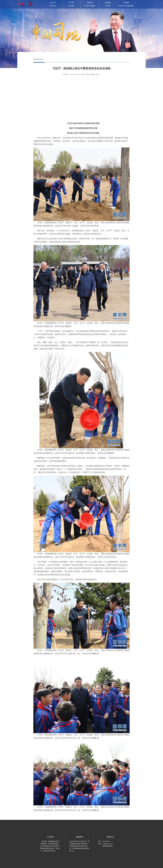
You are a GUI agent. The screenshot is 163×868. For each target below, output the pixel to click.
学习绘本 (53, 6)
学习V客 (108, 6)
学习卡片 (53, 3)
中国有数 (126, 3)
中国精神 (108, 3)
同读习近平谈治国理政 (126, 6)
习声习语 (71, 3)
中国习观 (36, 59)
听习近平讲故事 (90, 6)
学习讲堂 (71, 6)
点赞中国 (90, 3)
